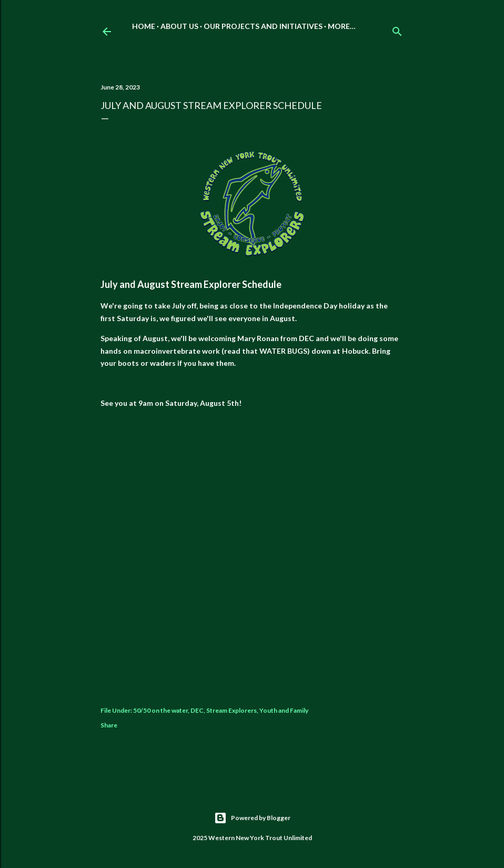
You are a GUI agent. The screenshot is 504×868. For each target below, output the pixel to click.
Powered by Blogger (252, 818)
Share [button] (109, 725)
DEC (197, 710)
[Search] (397, 29)
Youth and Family (284, 710)
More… (342, 26)
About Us (179, 26)
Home (144, 26)
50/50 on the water (160, 710)
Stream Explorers (231, 710)
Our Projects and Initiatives (263, 26)
